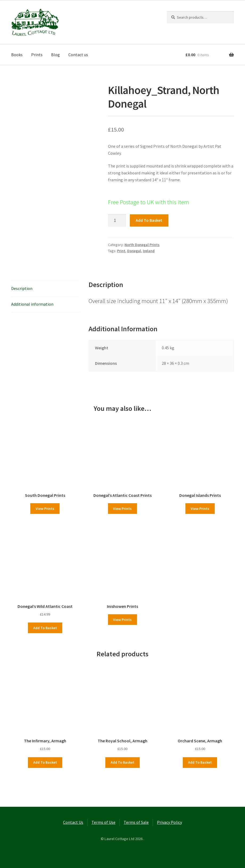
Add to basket (149, 220)
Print (121, 251)
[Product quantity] (117, 220)
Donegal (134, 251)
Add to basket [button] (45, 628)
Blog (55, 55)
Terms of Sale (136, 822)
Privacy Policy (169, 822)
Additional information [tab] (32, 304)
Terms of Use (103, 822)
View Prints (45, 509)
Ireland (149, 251)
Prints (37, 55)
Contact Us (73, 822)
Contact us (78, 55)
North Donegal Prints (142, 245)
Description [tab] (22, 288)
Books (17, 55)
